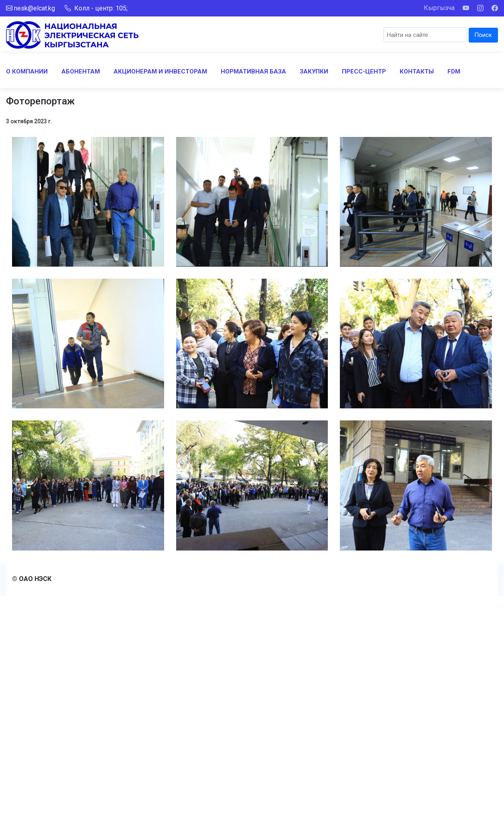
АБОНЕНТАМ (81, 71)
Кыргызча (439, 8)
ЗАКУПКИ (314, 71)
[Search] (425, 35)
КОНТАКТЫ (417, 71)
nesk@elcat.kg (35, 8)
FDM (454, 71)
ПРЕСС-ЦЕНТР (364, 71)
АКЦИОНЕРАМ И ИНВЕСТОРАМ (160, 71)
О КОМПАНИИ (27, 71)
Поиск (483, 35)
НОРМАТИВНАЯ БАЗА (253, 71)
